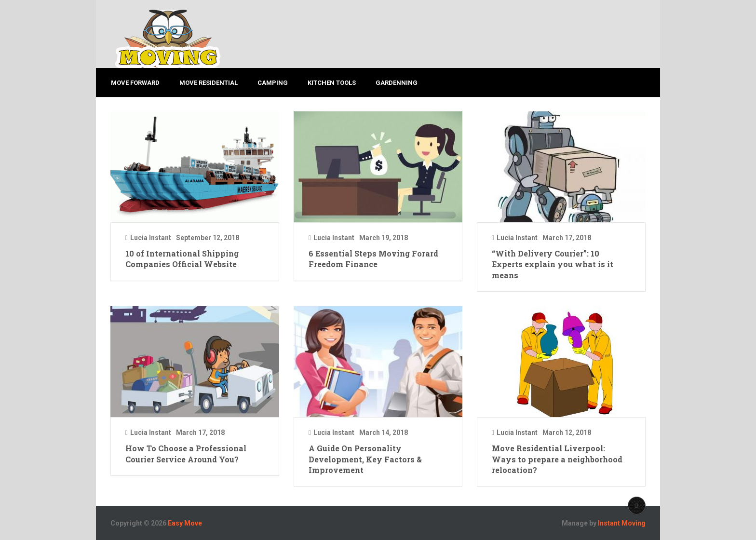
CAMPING (273, 83)
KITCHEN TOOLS (333, 83)
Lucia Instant (151, 238)
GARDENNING (398, 83)
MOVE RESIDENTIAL (209, 83)
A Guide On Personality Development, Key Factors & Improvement (365, 459)
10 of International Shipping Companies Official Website (182, 259)
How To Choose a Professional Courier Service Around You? (186, 453)
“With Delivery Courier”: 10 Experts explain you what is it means (553, 264)
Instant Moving (622, 523)
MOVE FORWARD (135, 83)
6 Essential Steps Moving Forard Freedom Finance (373, 259)
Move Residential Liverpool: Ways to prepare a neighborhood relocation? (557, 459)
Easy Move (185, 523)
